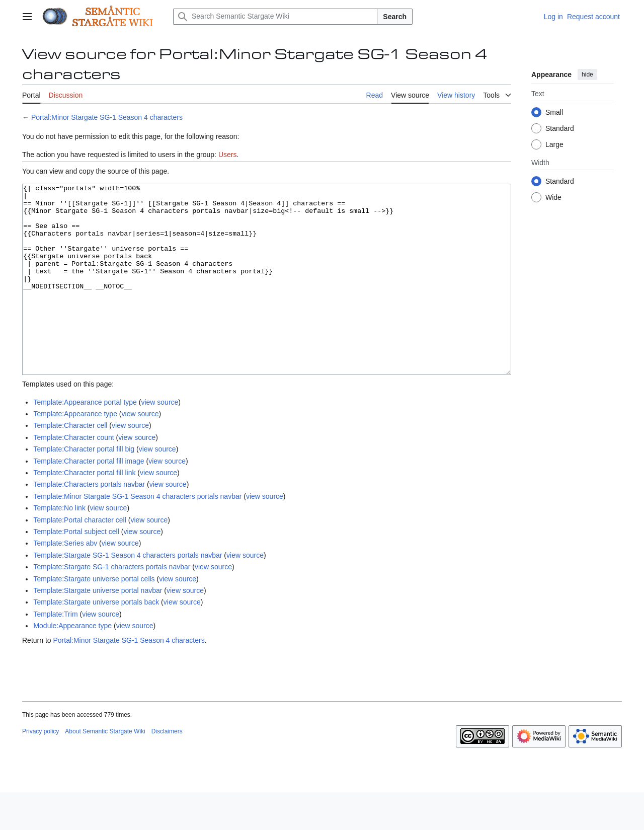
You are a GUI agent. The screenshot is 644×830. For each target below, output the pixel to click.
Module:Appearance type (72, 663)
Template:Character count (73, 475)
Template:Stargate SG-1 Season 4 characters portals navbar (128, 593)
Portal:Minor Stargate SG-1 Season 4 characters (107, 117)
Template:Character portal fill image (89, 499)
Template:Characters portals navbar (89, 522)
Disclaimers (167, 769)
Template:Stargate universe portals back (96, 640)
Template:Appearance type (75, 451)
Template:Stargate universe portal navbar (98, 628)
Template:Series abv (65, 581)
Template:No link (59, 546)
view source (159, 440)
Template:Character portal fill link (84, 510)
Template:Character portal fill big (84, 487)
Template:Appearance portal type (85, 440)
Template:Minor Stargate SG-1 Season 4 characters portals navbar (137, 534)
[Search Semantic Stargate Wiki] (275, 17)
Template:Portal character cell (79, 558)
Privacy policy (41, 769)
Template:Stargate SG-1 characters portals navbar (112, 605)
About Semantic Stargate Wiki (105, 769)
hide (587, 74)
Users (228, 155)
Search (395, 17)
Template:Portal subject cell (76, 569)
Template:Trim (55, 652)
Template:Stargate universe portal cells (94, 617)
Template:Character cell (70, 463)
